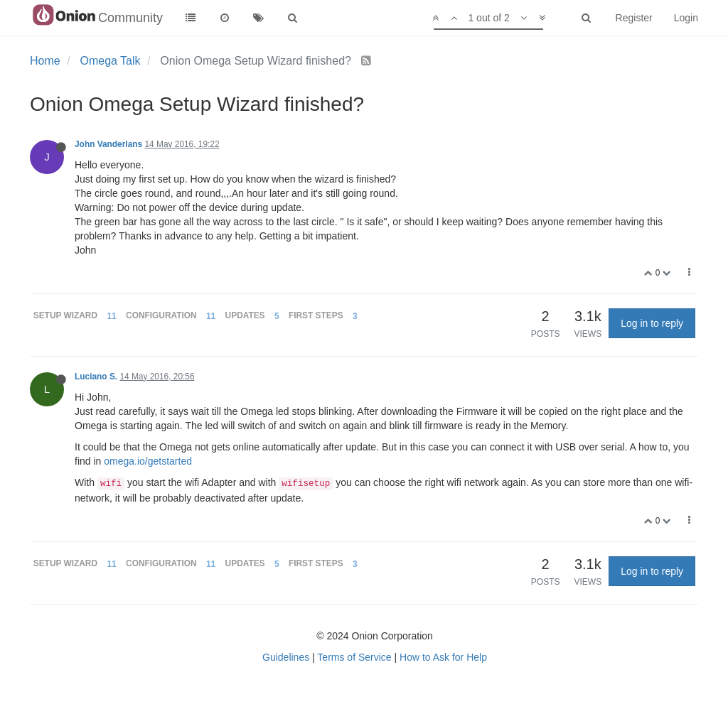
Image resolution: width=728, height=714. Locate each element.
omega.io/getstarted (148, 461)
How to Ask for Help (443, 657)
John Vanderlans (108, 144)
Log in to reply (652, 323)
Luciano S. (96, 377)
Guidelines (286, 657)
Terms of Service (354, 657)
